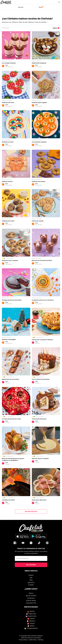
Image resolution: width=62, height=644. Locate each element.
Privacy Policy (23, 640)
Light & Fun (31, 582)
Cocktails (31, 585)
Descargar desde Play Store (39, 536)
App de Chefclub (31, 596)
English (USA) (31, 616)
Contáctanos (31, 598)
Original (31, 575)
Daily (31, 580)
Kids (31, 578)
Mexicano (31, 621)
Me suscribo (31, 565)
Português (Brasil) (31, 628)
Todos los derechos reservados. (31, 638)
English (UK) (31, 614)
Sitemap (41, 640)
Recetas (21, 7)
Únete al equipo (31, 600)
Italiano (31, 626)
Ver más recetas (31, 511)
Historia (31, 593)
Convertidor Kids (31, 603)
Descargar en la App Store (23, 536)
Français (31, 623)
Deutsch (31, 611)
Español (31, 619)
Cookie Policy (33, 640)
